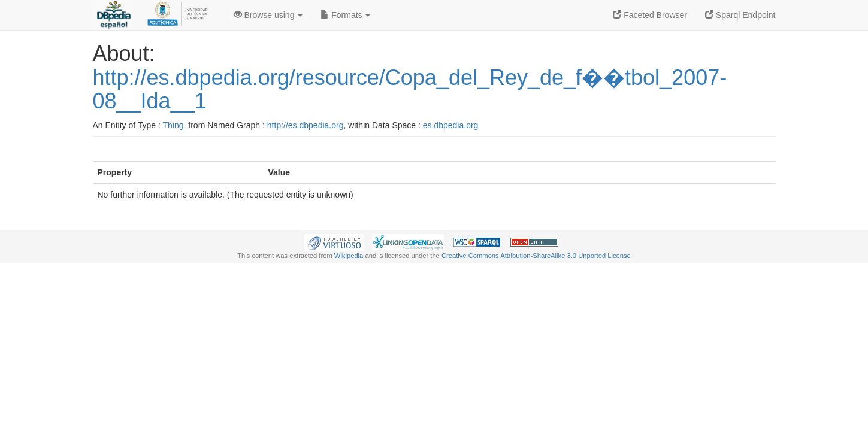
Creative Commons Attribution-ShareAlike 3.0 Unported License (536, 256)
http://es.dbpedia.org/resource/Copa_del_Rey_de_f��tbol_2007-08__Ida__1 (410, 89)
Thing (173, 125)
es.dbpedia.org (451, 125)
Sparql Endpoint (740, 15)
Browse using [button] (268, 15)
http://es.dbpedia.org (306, 125)
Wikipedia (349, 256)
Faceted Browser (650, 15)
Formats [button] (345, 15)
